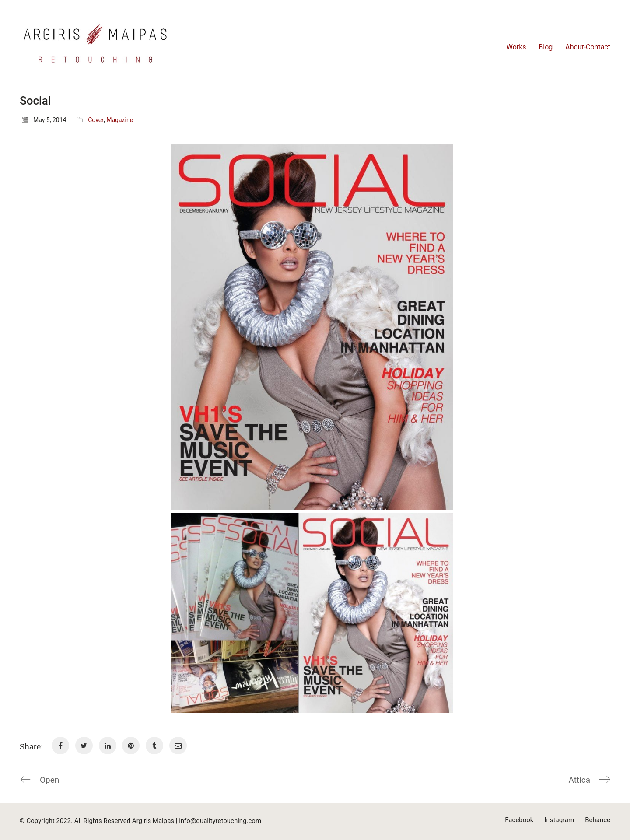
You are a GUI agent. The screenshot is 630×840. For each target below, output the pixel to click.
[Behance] (598, 820)
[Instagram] (559, 820)
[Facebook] (60, 745)
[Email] (178, 745)
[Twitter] (84, 745)
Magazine (120, 120)
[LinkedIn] (108, 745)
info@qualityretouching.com (220, 821)
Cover (96, 120)
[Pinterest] (131, 745)
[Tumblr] (154, 745)
